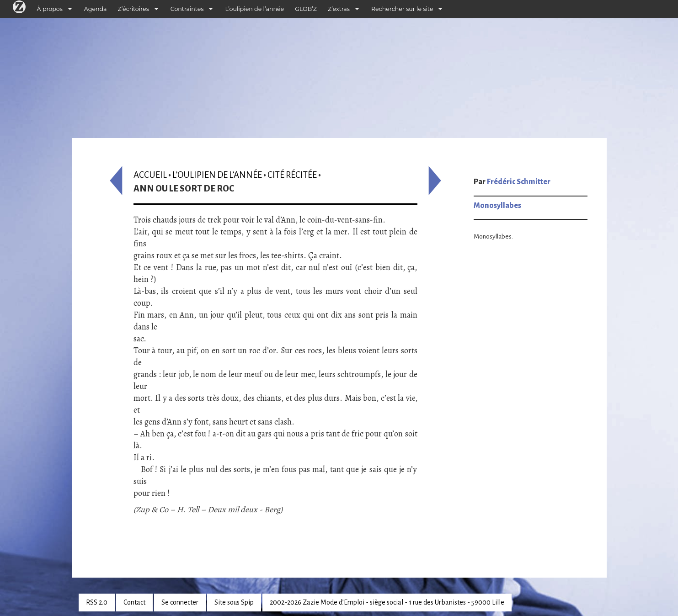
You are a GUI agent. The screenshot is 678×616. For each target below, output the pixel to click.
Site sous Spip (234, 602)
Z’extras (339, 9)
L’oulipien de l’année (254, 9)
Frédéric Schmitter (519, 182)
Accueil (150, 175)
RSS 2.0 (97, 602)
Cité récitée (292, 175)
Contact (134, 602)
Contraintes (187, 9)
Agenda (96, 9)
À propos (50, 9)
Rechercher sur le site (402, 9)
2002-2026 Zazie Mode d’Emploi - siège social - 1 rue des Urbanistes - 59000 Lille (387, 602)
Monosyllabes (497, 206)
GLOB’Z (306, 9)
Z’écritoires (133, 9)
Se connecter (180, 602)
